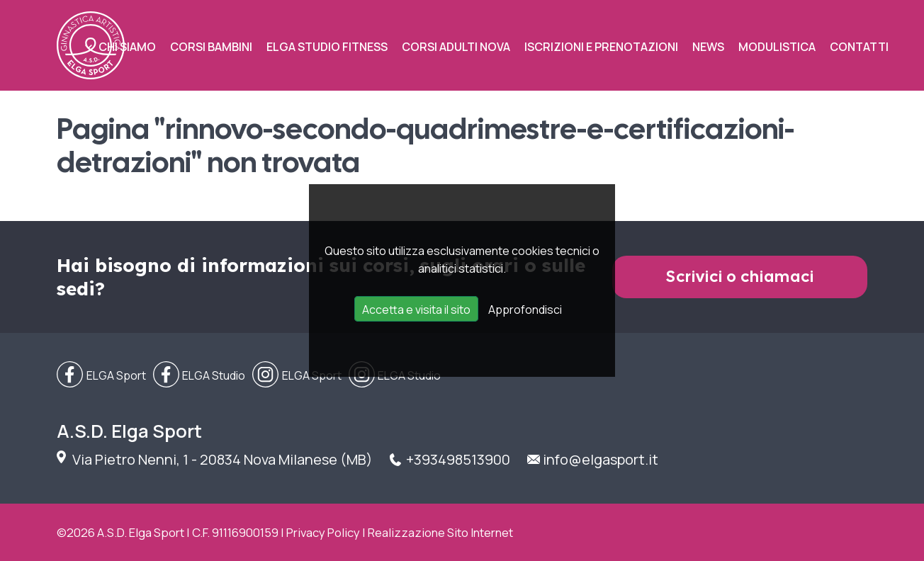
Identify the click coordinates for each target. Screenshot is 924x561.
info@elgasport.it (601, 459)
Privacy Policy (323, 532)
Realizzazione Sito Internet (440, 532)
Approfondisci (525, 310)
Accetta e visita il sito (416, 310)
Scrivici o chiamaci (740, 277)
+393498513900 (458, 459)
